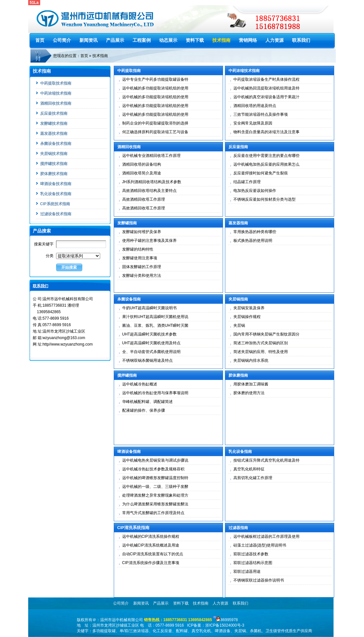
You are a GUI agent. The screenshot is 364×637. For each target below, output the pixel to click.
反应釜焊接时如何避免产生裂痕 (261, 173)
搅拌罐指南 (127, 375)
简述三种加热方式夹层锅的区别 (261, 343)
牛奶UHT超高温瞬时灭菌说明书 (150, 308)
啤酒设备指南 (129, 452)
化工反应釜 (162, 631)
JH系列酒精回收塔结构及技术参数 (152, 182)
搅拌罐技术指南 (54, 164)
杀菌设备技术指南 (56, 144)
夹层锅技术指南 (54, 154)
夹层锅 (239, 325)
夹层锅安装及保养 (249, 308)
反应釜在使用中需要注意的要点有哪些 (266, 156)
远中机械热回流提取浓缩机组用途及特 (266, 88)
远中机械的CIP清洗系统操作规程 (151, 537)
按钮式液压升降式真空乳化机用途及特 (266, 460)
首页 (40, 40)
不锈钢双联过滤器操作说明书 (259, 580)
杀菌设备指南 (129, 299)
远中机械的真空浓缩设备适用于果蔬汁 (266, 97)
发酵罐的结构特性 (138, 249)
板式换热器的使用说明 (253, 241)
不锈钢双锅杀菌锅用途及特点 (147, 360)
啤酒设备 (223, 631)
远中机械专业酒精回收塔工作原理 (151, 156)
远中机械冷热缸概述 (140, 384)
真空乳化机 (201, 631)
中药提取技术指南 (56, 83)
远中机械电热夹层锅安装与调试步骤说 (155, 460)
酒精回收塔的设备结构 (142, 164)
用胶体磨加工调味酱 (251, 384)
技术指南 (221, 40)
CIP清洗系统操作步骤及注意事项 (151, 563)
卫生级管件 (275, 631)
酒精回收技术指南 (56, 103)
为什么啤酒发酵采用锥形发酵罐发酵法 (155, 504)
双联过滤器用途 (247, 572)
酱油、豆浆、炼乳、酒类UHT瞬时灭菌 (155, 325)
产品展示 (115, 40)
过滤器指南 (238, 528)
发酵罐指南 (127, 223)
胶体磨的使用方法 (249, 393)
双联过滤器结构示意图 (253, 563)
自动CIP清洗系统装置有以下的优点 (153, 554)
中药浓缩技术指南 (56, 93)
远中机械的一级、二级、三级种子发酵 (155, 487)
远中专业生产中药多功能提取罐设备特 (155, 79)
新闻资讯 (88, 40)
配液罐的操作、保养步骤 (144, 410)
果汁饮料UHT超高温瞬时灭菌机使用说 (155, 317)
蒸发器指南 (238, 223)
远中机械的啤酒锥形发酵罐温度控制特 (155, 478)
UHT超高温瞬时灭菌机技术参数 (150, 334)
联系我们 (301, 40)
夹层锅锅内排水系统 (251, 360)
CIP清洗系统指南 (134, 528)
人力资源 (275, 40)
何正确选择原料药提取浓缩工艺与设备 (155, 132)
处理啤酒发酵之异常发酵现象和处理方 (155, 495)
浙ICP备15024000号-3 (225, 625)
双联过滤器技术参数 (251, 554)
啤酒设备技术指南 (56, 184)
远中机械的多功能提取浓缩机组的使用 (155, 88)
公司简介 (62, 40)
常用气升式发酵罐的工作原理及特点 (153, 513)
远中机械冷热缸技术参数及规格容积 (153, 469)
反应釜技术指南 (54, 113)
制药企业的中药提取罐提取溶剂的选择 (155, 123)
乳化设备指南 (240, 452)
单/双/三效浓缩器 (134, 631)
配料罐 (182, 631)
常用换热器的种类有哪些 (255, 232)
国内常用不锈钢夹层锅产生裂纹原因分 (266, 334)
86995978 (229, 620)
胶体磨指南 (238, 375)
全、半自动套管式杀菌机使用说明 (151, 352)
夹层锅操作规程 (247, 317)
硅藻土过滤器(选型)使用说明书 (260, 545)
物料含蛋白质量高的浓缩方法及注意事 (266, 132)
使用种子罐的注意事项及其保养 (149, 241)
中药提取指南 (129, 71)
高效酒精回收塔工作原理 (144, 199)
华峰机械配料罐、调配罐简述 (147, 402)
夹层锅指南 (238, 299)
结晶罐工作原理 (247, 182)
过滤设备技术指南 (56, 214)
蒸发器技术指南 (54, 134)
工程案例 (142, 40)
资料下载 (195, 40)
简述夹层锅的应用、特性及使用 (261, 352)
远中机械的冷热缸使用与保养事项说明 (155, 393)
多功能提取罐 (104, 631)
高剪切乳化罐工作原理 (253, 478)
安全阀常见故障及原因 (253, 123)
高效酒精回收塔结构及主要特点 (149, 191)
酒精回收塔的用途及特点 (255, 106)
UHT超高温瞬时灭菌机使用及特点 (152, 343)
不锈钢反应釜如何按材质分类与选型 (264, 199)
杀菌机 (256, 631)
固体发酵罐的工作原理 (142, 267)
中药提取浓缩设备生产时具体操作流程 (266, 79)
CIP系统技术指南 (55, 204)
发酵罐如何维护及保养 (142, 232)
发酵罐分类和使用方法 (142, 276)
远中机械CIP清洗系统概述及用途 (151, 545)
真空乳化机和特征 (249, 469)
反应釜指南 (238, 147)
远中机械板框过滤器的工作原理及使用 (266, 537)
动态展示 (168, 40)
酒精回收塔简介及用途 (142, 173)
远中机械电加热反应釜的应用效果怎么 (266, 164)
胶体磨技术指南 (54, 174)
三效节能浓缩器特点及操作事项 (261, 114)
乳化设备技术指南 (56, 194)
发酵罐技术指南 (54, 124)
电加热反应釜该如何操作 (255, 191)
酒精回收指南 (129, 147)
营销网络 (248, 40)
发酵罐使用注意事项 (140, 258)
